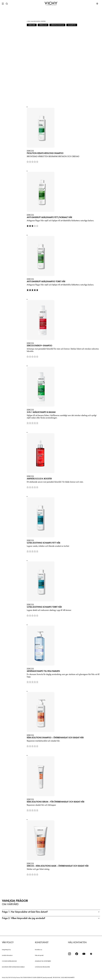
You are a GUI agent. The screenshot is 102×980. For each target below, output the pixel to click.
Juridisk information (7, 955)
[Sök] (7, 4)
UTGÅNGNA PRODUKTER (42, 967)
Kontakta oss (38, 950)
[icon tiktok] (91, 954)
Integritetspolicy (6, 950)
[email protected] (47, 977)
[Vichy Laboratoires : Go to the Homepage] (51, 4)
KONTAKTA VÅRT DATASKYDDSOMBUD (13, 967)
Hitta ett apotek (39, 955)
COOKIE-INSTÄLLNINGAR (9, 961)
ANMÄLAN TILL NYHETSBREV (43, 961)
